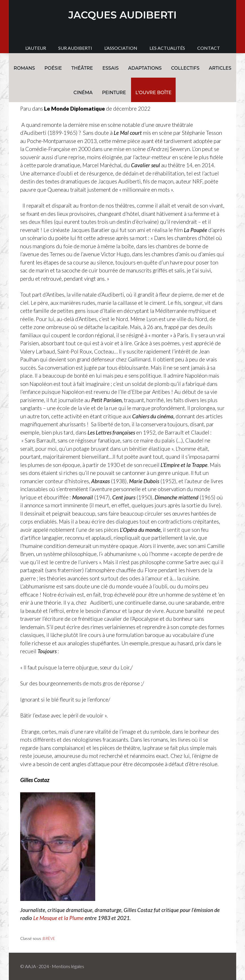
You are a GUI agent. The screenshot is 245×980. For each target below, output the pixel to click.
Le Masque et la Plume (58, 918)
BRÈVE (49, 938)
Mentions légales (68, 966)
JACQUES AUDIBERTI (123, 15)
